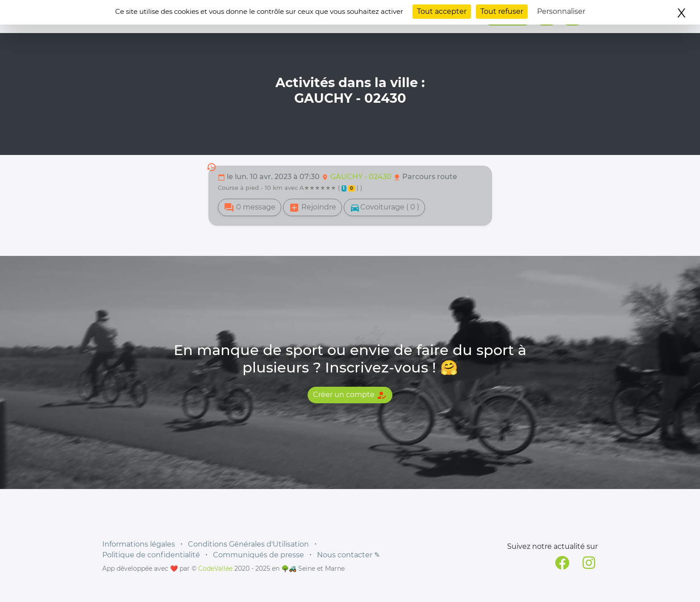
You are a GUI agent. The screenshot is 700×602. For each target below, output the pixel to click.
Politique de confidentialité (151, 555)
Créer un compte (350, 395)
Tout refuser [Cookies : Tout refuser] (502, 11)
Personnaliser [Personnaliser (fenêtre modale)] (561, 11)
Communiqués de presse (258, 555)
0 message (250, 208)
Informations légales (139, 544)
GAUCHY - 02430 (362, 177)
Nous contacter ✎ (348, 555)
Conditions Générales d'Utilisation (248, 544)
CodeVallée (215, 569)
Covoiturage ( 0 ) (384, 208)
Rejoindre (312, 208)
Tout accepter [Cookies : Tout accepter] (442, 11)
